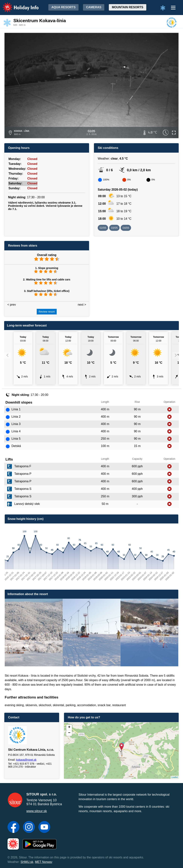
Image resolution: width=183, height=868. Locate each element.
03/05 (114, 228)
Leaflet (175, 777)
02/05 (103, 228)
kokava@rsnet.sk (26, 760)
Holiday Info (17, 5)
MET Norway (44, 862)
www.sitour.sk (37, 811)
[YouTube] (44, 827)
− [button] (69, 733)
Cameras (94, 7)
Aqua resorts (63, 7)
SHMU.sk (27, 862)
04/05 (126, 228)
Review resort (47, 312)
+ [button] (69, 727)
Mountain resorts (128, 7)
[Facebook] (13, 827)
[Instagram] (29, 827)
